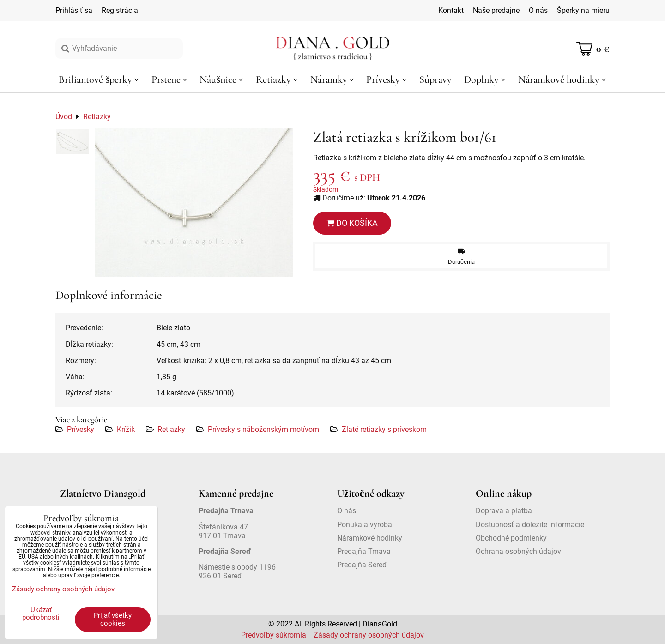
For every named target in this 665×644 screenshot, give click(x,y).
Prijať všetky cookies (113, 619)
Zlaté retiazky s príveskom (384, 429)
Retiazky (171, 429)
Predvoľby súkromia (274, 635)
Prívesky (81, 429)
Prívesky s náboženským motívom (263, 429)
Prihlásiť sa (74, 10)
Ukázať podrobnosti (41, 614)
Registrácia (120, 10)
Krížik (126, 429)
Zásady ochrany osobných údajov (369, 635)
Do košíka (352, 223)
